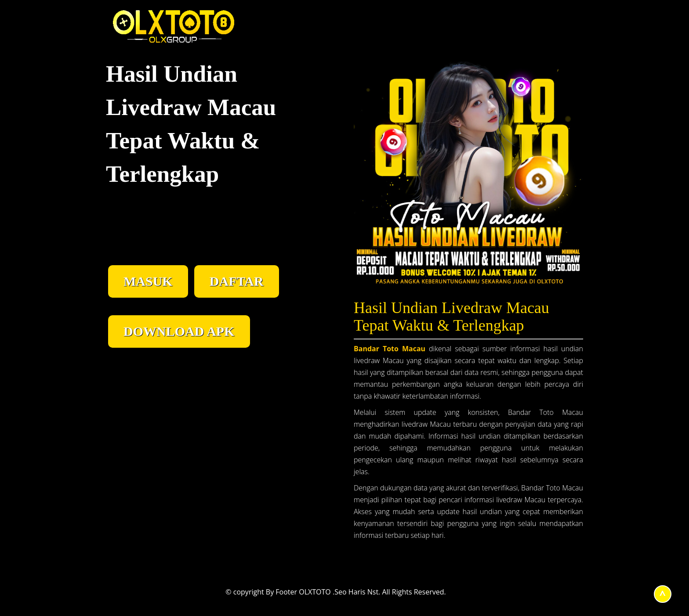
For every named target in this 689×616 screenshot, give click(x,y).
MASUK (148, 281)
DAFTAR (237, 281)
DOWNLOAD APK (179, 331)
